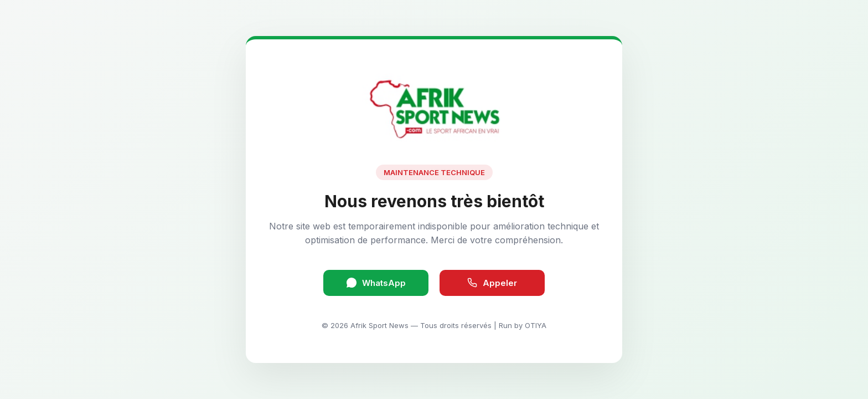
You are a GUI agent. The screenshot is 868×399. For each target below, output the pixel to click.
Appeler (492, 283)
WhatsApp (376, 283)
